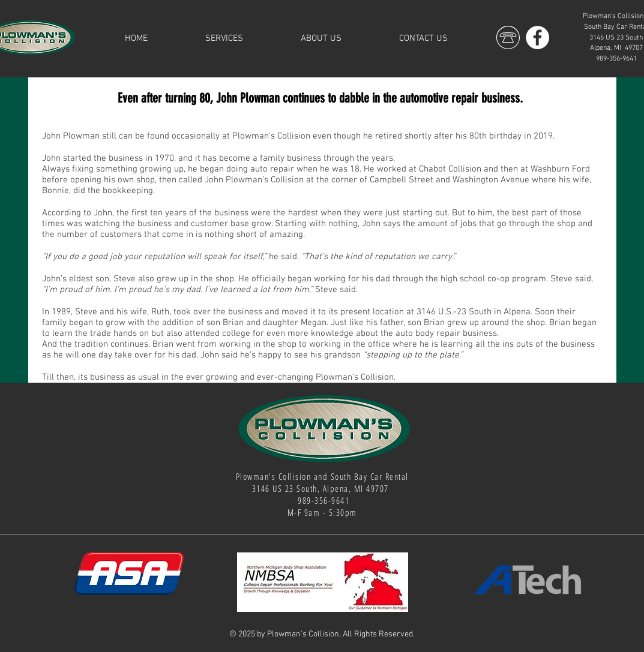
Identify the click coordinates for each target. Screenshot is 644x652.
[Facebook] (537, 37)
